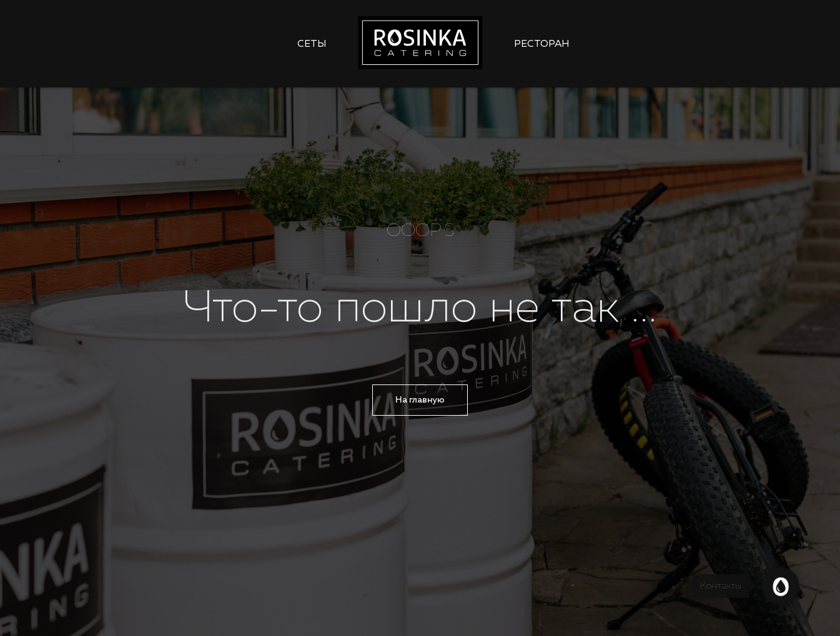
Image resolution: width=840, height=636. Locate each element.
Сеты (312, 44)
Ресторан (542, 44)
